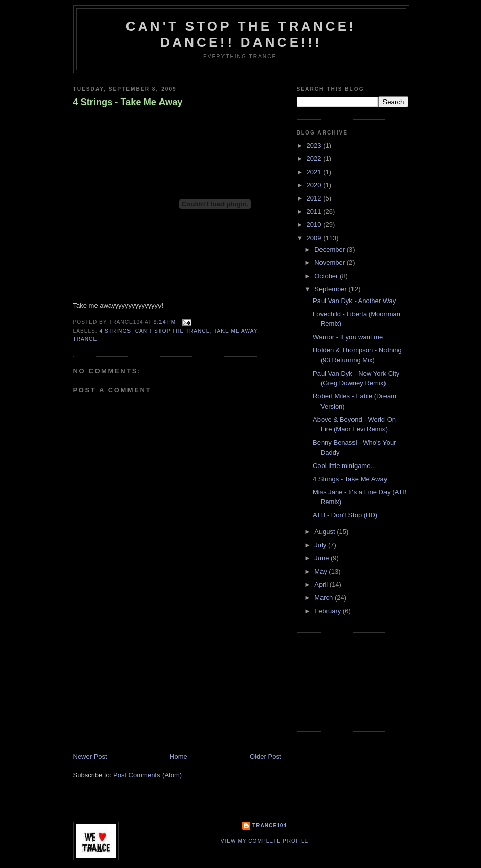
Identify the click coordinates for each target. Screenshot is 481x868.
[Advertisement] (149, 681)
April (322, 585)
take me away (235, 331)
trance (85, 339)
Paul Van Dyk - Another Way (354, 301)
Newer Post (90, 757)
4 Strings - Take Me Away (128, 102)
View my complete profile (265, 841)
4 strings (116, 331)
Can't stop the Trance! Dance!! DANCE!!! (241, 34)
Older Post (265, 757)
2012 (315, 198)
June (323, 558)
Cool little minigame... (344, 466)
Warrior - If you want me (348, 337)
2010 (315, 225)
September (331, 289)
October (327, 276)
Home (179, 757)
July (321, 545)
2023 (315, 145)
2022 (315, 159)
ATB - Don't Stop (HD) (345, 515)
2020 (315, 185)
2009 (315, 238)
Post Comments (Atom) (148, 775)
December (331, 249)
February (329, 611)
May (322, 571)
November (331, 263)
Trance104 (270, 826)
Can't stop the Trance (173, 331)
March (325, 598)
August (326, 532)
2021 (315, 172)
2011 (315, 211)
